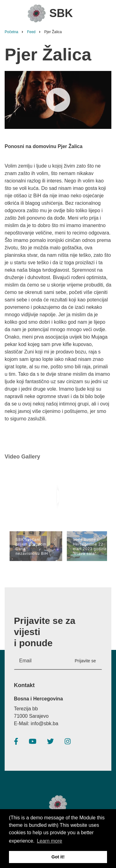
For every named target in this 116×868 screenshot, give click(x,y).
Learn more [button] (49, 841)
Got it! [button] (58, 857)
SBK (61, 13)
